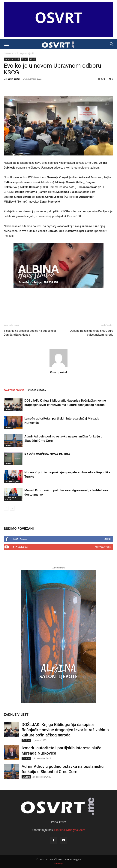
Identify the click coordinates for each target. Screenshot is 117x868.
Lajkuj (107, 539)
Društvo (8, 410)
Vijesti (32, 59)
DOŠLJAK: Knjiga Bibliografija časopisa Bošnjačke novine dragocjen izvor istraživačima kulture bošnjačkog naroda (65, 730)
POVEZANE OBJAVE (14, 390)
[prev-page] (6, 508)
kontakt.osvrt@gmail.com (70, 830)
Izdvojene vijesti (25, 53)
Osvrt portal (14, 79)
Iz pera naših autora (11, 498)
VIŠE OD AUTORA (37, 390)
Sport (24, 59)
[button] (6, 44)
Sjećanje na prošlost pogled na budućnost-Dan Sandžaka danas (30, 333)
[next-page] (12, 508)
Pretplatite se (103, 547)
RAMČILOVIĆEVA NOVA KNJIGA (47, 454)
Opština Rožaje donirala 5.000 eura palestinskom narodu (91, 333)
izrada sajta (59, 863)
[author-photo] (58, 367)
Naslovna (9, 53)
